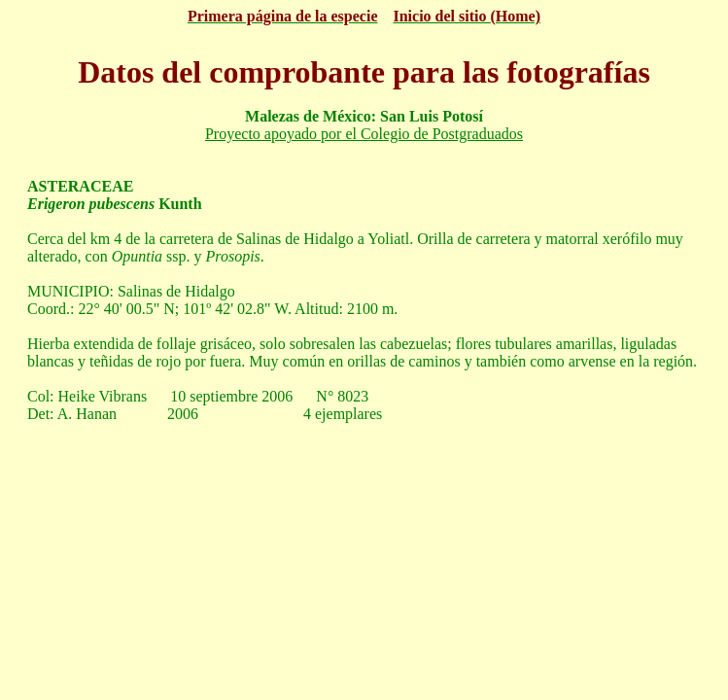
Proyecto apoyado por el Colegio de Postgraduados (364, 134)
